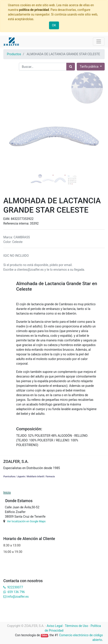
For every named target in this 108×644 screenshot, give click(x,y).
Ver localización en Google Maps (26, 521)
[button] (11, 115)
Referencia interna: (17, 223)
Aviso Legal (55, 626)
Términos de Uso (77, 626)
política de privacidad (34, 10)
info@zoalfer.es (18, 597)
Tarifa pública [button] (89, 67)
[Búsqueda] (71, 67)
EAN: (7, 219)
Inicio (7, 493)
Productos (14, 54)
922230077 (15, 587)
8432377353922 (22, 219)
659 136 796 (16, 592)
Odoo (44, 635)
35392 (34, 223)
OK (54, 25)
